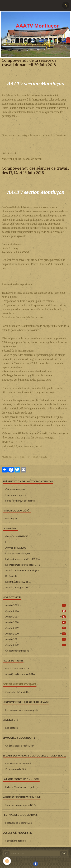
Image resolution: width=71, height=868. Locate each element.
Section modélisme (16, 841)
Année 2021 (35, 639)
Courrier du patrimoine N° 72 (21, 805)
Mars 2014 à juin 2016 (17, 668)
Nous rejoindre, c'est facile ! (20, 501)
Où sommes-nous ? (16, 495)
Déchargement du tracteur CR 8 (23, 565)
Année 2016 (35, 611)
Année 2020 (35, 634)
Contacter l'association (18, 692)
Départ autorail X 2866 (18, 582)
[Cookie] (7, 861)
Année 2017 (35, 617)
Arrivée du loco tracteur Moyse (22, 570)
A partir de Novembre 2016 (20, 674)
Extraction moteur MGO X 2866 (23, 559)
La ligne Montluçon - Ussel (20, 787)
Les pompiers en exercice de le (22, 710)
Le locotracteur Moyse (18, 553)
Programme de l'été (16, 769)
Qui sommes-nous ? (16, 489)
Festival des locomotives (19, 823)
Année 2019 (35, 628)
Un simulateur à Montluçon (20, 746)
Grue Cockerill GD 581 (17, 536)
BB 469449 (11, 576)
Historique (11, 518)
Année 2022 (35, 645)
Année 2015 (35, 605)
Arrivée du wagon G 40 (18, 587)
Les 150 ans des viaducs (18, 763)
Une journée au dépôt (17, 651)
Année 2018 (35, 622)
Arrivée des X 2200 (16, 548)
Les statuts (12, 728)
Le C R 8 (10, 542)
